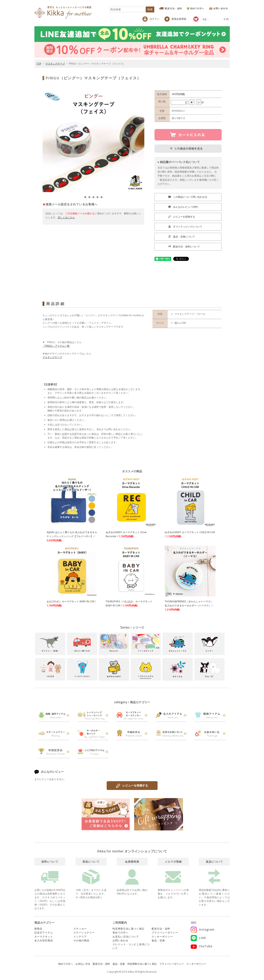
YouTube (202, 946)
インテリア (80, 937)
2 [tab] (90, 198)
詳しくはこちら (66, 217)
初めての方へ (120, 932)
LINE (198, 938)
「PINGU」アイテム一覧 (56, 346)
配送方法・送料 (161, 929)
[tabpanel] (93, 141)
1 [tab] (86, 198)
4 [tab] (99, 198)
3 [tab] (94, 198)
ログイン (151, 19)
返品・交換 (158, 940)
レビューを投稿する (132, 786)
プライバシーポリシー (165, 932)
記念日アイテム (44, 932)
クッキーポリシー (162, 937)
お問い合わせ (120, 940)
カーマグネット (44, 937)
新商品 (38, 929)
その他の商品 (81, 940)
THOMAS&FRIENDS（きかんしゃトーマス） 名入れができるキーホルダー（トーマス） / (189, 605)
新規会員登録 (175, 19)
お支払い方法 (83, 964)
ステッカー (80, 929)
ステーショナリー (84, 932)
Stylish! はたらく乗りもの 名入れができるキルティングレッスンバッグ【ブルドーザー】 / (72, 536)
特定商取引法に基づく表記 (128, 929)
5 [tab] (103, 198)
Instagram (203, 929)
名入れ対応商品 (44, 940)
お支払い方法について (126, 937)
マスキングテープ (55, 64)
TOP (39, 64)
